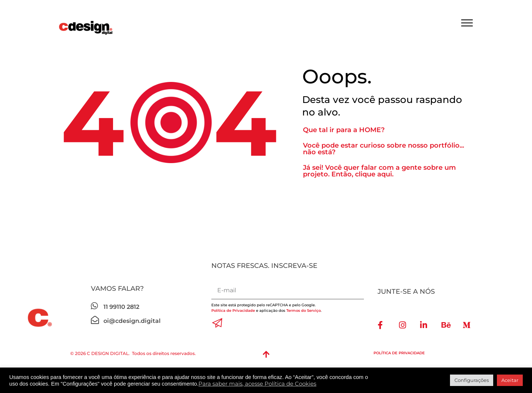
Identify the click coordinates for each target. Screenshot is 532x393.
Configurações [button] (472, 380)
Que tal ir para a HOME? (344, 130)
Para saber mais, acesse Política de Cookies (257, 384)
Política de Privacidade (234, 311)
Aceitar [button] (510, 380)
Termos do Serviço (303, 311)
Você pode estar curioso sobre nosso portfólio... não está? (383, 149)
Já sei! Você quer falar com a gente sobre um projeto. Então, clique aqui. (379, 171)
